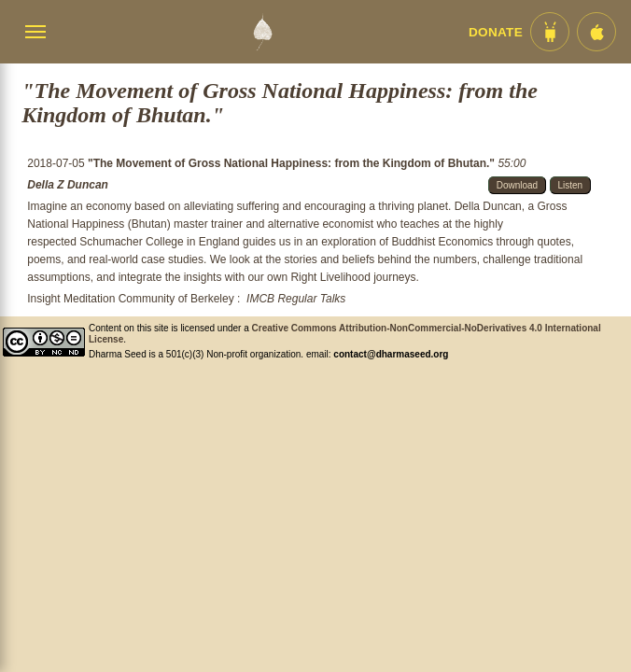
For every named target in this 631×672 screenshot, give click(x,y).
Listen (571, 185)
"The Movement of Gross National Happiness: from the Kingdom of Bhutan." (293, 163)
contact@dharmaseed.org (391, 354)
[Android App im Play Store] (550, 32)
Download (517, 185)
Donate (496, 32)
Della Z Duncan (68, 185)
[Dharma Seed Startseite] (262, 32)
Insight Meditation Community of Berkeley (130, 299)
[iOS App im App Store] (596, 32)
